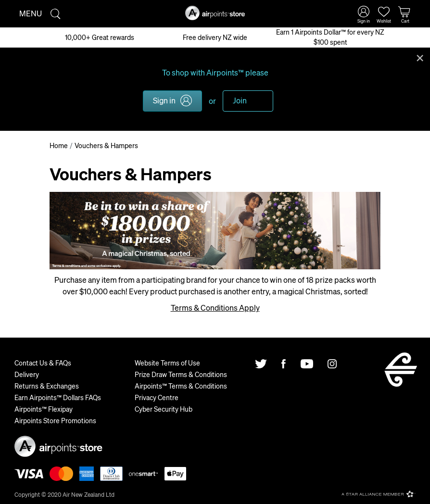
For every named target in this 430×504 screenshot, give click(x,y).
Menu (31, 13)
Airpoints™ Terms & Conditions (181, 386)
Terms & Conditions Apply (215, 308)
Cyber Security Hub (164, 409)
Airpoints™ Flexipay (44, 409)
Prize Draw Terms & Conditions (181, 374)
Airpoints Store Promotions (55, 420)
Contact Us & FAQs (43, 363)
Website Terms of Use (167, 363)
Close (420, 57)
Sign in (164, 100)
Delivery (27, 374)
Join (240, 100)
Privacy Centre (157, 397)
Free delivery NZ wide (215, 37)
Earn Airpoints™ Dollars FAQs (58, 397)
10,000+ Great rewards (100, 37)
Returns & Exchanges (47, 386)
